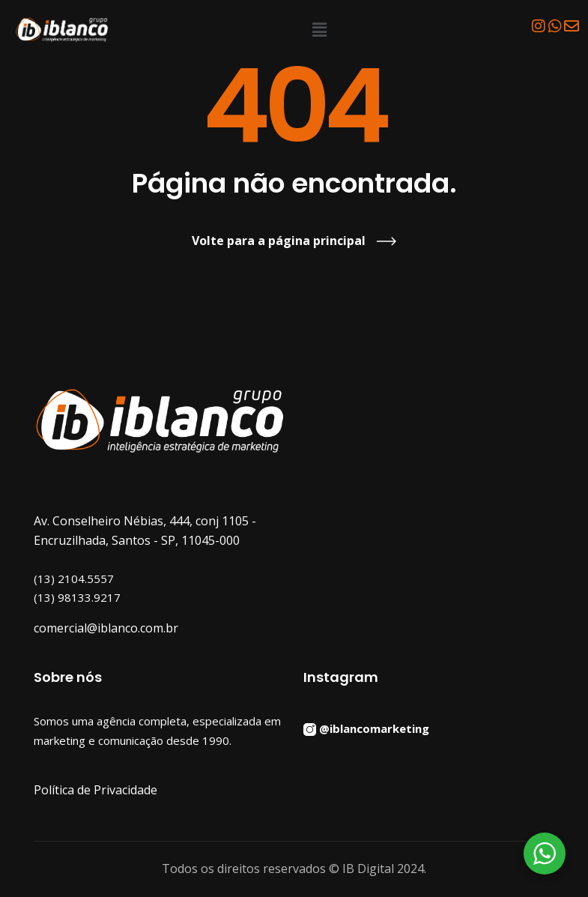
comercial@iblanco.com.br (106, 628)
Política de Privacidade (96, 790)
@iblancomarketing (374, 728)
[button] (320, 29)
